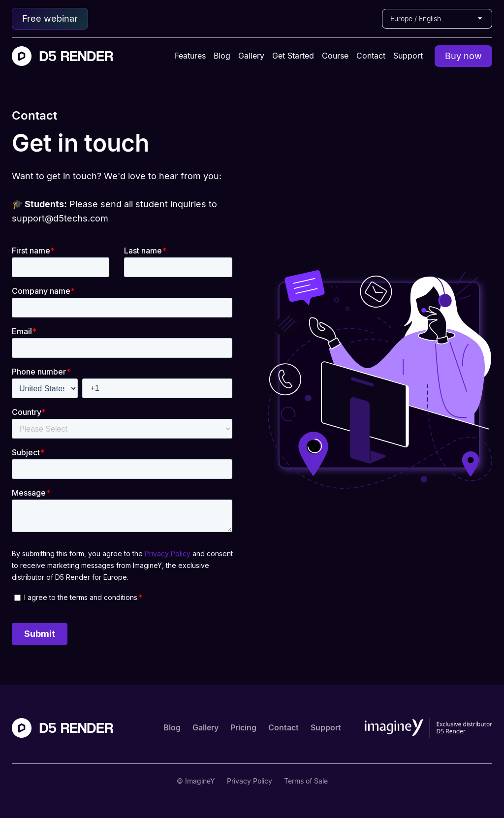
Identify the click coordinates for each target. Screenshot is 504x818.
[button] (437, 19)
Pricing (243, 727)
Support (408, 56)
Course (335, 56)
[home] (63, 56)
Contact (371, 56)
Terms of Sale (306, 781)
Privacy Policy (250, 781)
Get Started (293, 56)
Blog (222, 56)
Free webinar (50, 18)
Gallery (251, 56)
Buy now (463, 56)
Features (190, 56)
